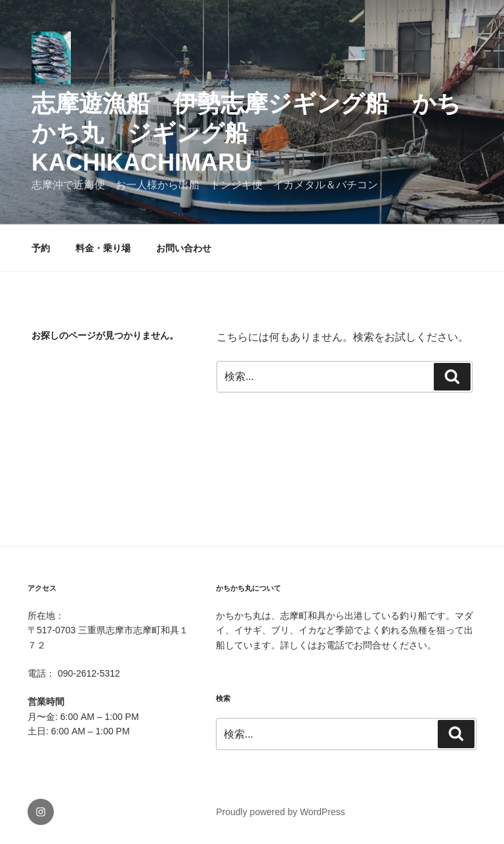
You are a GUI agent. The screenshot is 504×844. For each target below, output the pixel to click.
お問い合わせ (184, 248)
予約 (41, 248)
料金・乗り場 (103, 248)
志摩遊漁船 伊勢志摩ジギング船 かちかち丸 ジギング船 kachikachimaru (246, 133)
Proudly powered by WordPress (281, 812)
